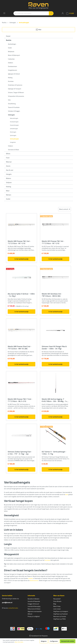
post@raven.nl (7, 602)
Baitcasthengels (14, 118)
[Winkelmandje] (70, 13)
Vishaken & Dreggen (14, 111)
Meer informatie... (19, 642)
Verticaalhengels (14, 139)
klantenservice (34, 580)
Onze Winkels (57, 601)
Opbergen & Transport (15, 89)
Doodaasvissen (12, 66)
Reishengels (13, 132)
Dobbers (11, 63)
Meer (8, 191)
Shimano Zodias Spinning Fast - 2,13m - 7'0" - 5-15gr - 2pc (20, 453)
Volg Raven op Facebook (60, 614)
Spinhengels (13, 135)
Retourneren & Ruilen (34, 609)
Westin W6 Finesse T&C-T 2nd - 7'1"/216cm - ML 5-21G (20, 400)
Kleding (10, 78)
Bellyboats (11, 51)
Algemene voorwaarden (35, 611)
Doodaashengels (14, 122)
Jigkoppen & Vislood (14, 74)
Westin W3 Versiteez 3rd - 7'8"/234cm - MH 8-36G (52, 295)
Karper (8, 36)
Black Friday (57, 606)
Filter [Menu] (39, 29)
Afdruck (30, 614)
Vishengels (11, 115)
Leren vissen (57, 609)
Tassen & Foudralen (14, 107)
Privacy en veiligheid (34, 616)
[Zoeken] (51, 13)
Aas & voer (10, 170)
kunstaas (47, 560)
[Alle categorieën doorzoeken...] (31, 13)
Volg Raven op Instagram (61, 611)
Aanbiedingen (12, 44)
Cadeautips (11, 59)
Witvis (8, 154)
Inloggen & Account (33, 604)
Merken (9, 195)
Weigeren (44, 641)
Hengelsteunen (13, 70)
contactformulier (13, 608)
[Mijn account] (63, 13)
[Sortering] (65, 209)
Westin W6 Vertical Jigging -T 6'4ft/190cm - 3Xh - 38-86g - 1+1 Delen (55, 400)
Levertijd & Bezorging (34, 606)
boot (67, 494)
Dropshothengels (14, 125)
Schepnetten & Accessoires (16, 96)
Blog (55, 604)
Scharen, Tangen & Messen (16, 92)
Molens (9, 178)
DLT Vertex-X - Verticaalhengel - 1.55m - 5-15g (54, 453)
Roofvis (9, 40)
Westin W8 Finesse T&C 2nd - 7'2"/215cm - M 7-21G (19, 242)
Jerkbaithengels (14, 129)
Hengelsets (13, 142)
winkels (31, 578)
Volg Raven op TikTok (60, 619)
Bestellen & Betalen (33, 599)
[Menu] (4, 13)
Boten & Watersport (14, 55)
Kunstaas (11, 81)
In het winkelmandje (21, 259)
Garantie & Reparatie (34, 601)
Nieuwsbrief (57, 599)
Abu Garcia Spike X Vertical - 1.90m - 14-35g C (21, 295)
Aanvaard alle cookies (68, 641)
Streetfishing (12, 104)
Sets (9, 100)
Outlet (10, 48)
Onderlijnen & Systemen (15, 85)
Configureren (54, 641)
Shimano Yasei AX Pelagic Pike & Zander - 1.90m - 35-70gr (54, 348)
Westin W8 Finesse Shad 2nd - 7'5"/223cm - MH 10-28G (20, 348)
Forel (8, 158)
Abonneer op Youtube (60, 616)
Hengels (9, 174)
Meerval (9, 162)
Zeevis (8, 166)
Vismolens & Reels (13, 150)
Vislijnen (10, 146)
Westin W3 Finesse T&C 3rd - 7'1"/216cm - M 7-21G (53, 242)
